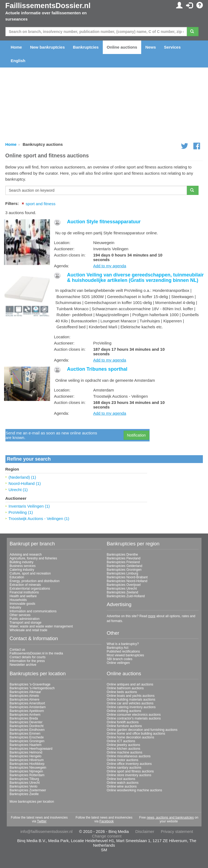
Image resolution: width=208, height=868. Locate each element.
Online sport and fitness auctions (130, 768)
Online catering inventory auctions (131, 704)
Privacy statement (177, 828)
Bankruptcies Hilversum (27, 757)
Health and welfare (23, 593)
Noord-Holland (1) (25, 480)
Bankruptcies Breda (24, 715)
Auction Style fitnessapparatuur (104, 222)
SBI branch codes (120, 656)
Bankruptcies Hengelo (26, 753)
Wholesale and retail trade (29, 627)
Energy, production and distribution (35, 578)
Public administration (25, 616)
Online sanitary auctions (124, 765)
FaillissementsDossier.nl (48, 6)
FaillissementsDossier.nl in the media (36, 650)
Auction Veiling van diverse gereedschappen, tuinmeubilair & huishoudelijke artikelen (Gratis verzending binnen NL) (135, 275)
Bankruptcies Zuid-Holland (126, 593)
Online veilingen (118, 660)
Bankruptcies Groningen (124, 567)
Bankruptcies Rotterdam (27, 772)
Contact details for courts (28, 654)
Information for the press (27, 658)
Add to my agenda (110, 261)
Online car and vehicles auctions (130, 700)
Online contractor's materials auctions (134, 715)
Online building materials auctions (131, 697)
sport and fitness (41, 204)
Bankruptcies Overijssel (124, 582)
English (18, 61)
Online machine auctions (125, 749)
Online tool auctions (121, 776)
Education (17, 574)
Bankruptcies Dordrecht (27, 723)
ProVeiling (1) (21, 509)
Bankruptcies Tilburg (24, 776)
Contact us (17, 646)
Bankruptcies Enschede (27, 734)
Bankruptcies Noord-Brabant (127, 574)
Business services (23, 563)
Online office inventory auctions (129, 761)
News (151, 47)
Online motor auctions (123, 757)
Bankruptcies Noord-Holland (127, 578)
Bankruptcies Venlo (24, 783)
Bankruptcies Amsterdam (28, 704)
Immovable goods (23, 601)
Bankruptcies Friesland (123, 559)
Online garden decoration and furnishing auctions (142, 727)
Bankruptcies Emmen (25, 731)
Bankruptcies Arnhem (25, 712)
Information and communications (33, 608)
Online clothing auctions (124, 708)
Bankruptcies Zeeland (123, 589)
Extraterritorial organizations (30, 586)
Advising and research (26, 552)
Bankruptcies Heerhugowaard (31, 746)
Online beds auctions (122, 689)
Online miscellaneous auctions (129, 753)
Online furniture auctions (124, 723)
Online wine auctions (122, 783)
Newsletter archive (23, 661)
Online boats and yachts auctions (131, 693)
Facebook (106, 818)
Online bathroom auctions (125, 685)
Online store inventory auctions (129, 772)
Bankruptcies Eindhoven (27, 727)
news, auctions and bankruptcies (170, 815)
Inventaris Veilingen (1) (29, 503)
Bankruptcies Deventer (26, 719)
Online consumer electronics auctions (134, 712)
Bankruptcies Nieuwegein (28, 765)
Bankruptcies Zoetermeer (28, 787)
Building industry (22, 559)
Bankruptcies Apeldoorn (27, 708)
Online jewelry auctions (123, 742)
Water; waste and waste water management (41, 623)
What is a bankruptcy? (123, 641)
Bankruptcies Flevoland (124, 555)
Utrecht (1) (18, 486)
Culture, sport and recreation (30, 570)
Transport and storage (26, 620)
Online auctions (122, 47)
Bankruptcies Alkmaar (25, 689)
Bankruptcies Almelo (24, 693)
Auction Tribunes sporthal (97, 366)
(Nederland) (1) (22, 474)
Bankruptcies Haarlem (26, 742)
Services (172, 47)
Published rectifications (123, 649)
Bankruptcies (86, 47)
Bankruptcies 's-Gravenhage (30, 681)
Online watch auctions (123, 780)
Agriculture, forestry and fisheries (33, 555)
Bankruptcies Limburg (123, 570)
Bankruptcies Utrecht (122, 586)
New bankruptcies (47, 47)
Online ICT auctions (121, 738)
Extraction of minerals (25, 582)
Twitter (42, 818)
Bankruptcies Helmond (26, 749)
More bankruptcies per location (32, 799)
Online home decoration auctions (131, 734)
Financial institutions (24, 589)
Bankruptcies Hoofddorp (27, 761)
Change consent (107, 833)
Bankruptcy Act (118, 645)
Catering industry (22, 567)
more (152, 613)
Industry (16, 604)
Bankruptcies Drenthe (122, 552)
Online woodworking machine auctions (135, 787)
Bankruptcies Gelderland (125, 563)
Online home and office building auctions (136, 731)
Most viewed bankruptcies (126, 652)
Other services (20, 612)
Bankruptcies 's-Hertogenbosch (32, 685)
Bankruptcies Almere (25, 697)
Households (18, 597)
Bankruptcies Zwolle (24, 791)
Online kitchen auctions (124, 746)
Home (16, 47)
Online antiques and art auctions (130, 681)
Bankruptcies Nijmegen (26, 768)
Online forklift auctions (123, 719)
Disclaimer (145, 828)
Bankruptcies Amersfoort (27, 700)
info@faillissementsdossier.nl (46, 828)
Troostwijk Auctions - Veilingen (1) (39, 516)
